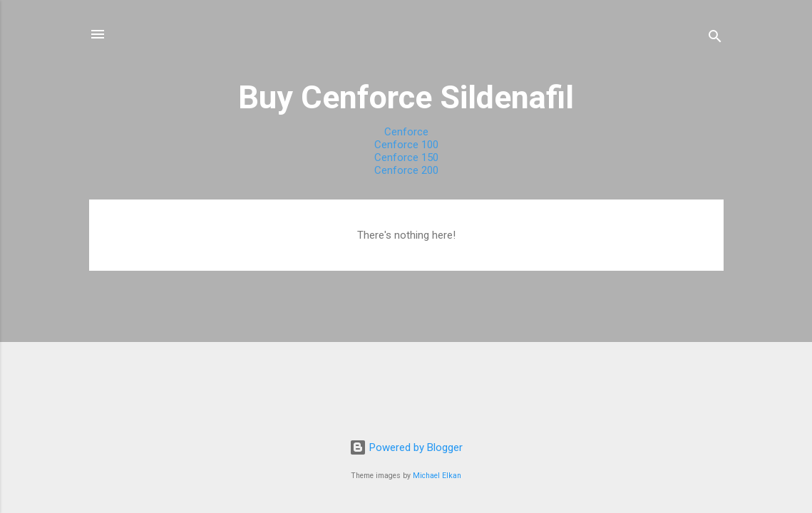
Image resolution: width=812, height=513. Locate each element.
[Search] (715, 39)
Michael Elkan (437, 476)
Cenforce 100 (406, 145)
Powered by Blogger (406, 447)
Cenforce (406, 132)
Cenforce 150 (406, 157)
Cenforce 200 (406, 170)
